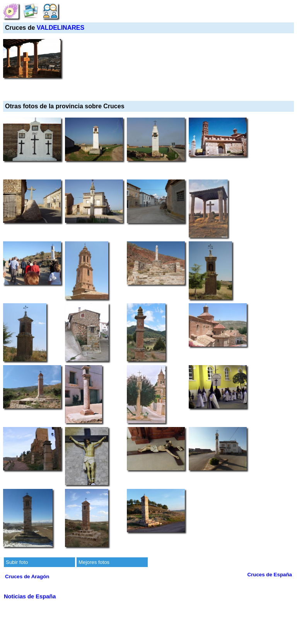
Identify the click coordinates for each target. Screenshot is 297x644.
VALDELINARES (61, 28)
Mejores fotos (94, 562)
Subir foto (17, 562)
